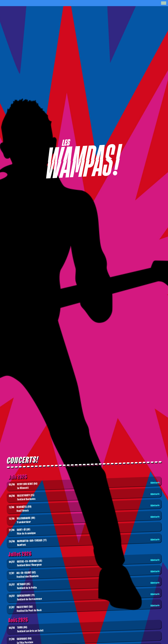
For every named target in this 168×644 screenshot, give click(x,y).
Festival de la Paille (84, 586)
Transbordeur (84, 520)
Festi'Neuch (84, 508)
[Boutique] (84, 159)
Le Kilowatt (84, 486)
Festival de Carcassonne (84, 597)
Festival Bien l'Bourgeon (84, 563)
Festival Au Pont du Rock (84, 608)
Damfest (84, 543)
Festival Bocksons (84, 497)
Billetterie (155, 483)
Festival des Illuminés (84, 574)
